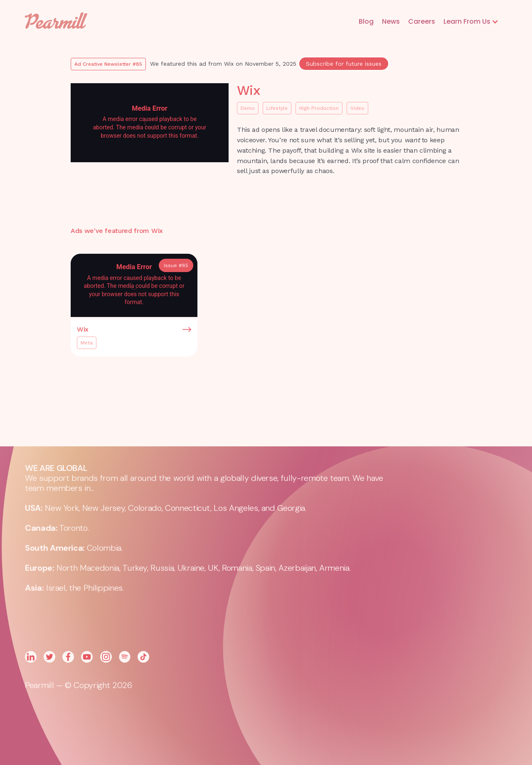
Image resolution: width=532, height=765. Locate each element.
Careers (422, 21)
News (391, 21)
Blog (366, 21)
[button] (471, 22)
